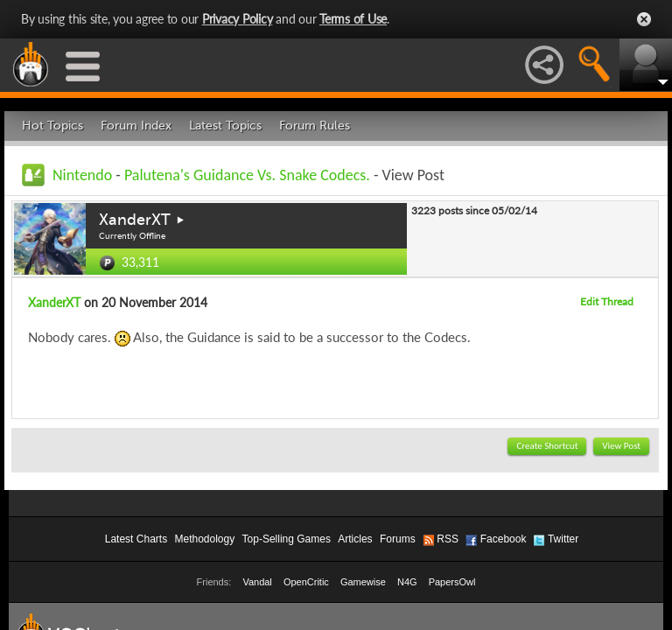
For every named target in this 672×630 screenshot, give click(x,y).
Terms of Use (353, 19)
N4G (407, 582)
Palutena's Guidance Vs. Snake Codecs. (247, 175)
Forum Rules (315, 126)
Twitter (563, 539)
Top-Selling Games (287, 539)
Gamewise (363, 582)
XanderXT (135, 220)
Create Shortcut (547, 446)
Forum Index (136, 126)
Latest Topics (225, 126)
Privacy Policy (238, 19)
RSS (448, 539)
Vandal (257, 582)
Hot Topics (52, 126)
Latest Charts (136, 539)
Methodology (204, 539)
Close (644, 19)
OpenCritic (306, 582)
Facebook (504, 539)
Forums (398, 539)
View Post (621, 446)
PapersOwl (452, 582)
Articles (355, 539)
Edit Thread (607, 301)
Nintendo (82, 175)
